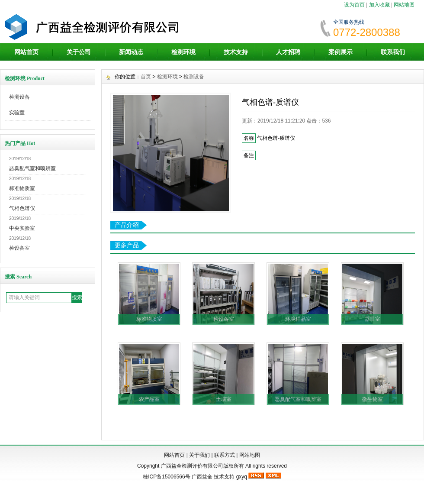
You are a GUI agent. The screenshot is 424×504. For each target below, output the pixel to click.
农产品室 (149, 399)
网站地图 (404, 5)
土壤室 (224, 399)
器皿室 (373, 319)
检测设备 (19, 97)
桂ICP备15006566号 (166, 477)
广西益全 (202, 477)
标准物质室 (22, 188)
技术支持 (236, 52)
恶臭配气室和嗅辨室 (32, 168)
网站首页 (26, 52)
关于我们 (199, 455)
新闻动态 (131, 52)
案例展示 (340, 52)
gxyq (242, 477)
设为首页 (354, 5)
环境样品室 (298, 319)
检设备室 (19, 248)
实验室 (17, 113)
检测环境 (183, 52)
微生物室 (373, 399)
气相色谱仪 (22, 208)
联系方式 (225, 455)
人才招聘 (288, 52)
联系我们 (393, 52)
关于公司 (79, 52)
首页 (146, 77)
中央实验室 (22, 228)
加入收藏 (379, 5)
